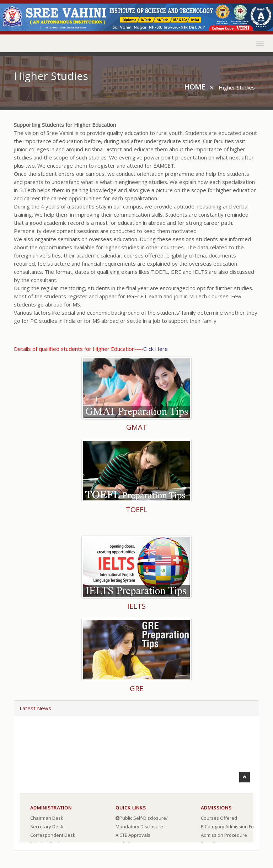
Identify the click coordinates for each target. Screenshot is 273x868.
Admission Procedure (224, 836)
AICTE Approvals (133, 836)
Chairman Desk (47, 819)
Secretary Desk (47, 828)
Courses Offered (219, 819)
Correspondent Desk (53, 836)
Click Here (156, 349)
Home (195, 87)
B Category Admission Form (230, 828)
